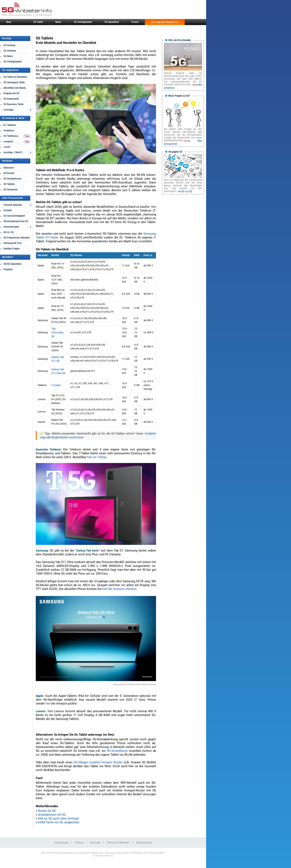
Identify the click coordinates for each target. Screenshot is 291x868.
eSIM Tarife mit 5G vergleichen (59, 822)
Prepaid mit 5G (11, 93)
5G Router (9, 173)
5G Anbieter (10, 51)
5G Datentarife (11, 99)
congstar (8, 141)
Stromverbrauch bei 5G (16, 221)
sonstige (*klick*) (13, 152)
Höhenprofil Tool (12, 243)
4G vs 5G (187, 191)
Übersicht (9, 168)
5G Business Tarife (13, 104)
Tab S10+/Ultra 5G (57, 333)
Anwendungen (11, 227)
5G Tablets (9, 184)
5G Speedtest (112, 22)
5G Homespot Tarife (14, 82)
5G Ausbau (9, 45)
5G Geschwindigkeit (14, 216)
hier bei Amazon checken (119, 589)
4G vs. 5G (9, 232)
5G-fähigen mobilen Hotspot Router (98, 762)
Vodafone (9, 131)
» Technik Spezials (12, 205)
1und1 (7, 147)
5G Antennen (11, 190)
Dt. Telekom (10, 125)
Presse (79, 843)
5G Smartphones (12, 179)
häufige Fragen (12, 249)
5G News (8, 56)
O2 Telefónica (11, 136)
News (58, 22)
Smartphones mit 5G (52, 815)
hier (48, 703)
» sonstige (8, 110)
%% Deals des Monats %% (165, 22)
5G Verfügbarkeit (83, 22)
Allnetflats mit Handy (15, 88)
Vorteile (8, 210)
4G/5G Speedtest (13, 264)
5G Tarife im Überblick (15, 77)
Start (9, 22)
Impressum (61, 843)
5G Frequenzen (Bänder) (17, 238)
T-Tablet (56, 385)
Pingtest (8, 269)
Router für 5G (47, 811)
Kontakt (95, 843)
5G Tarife (38, 22)
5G (153, 70)
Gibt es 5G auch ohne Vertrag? (58, 818)
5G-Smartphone (117, 751)
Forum (135, 22)
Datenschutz (144, 843)
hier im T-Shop (97, 457)
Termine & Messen (118, 843)
